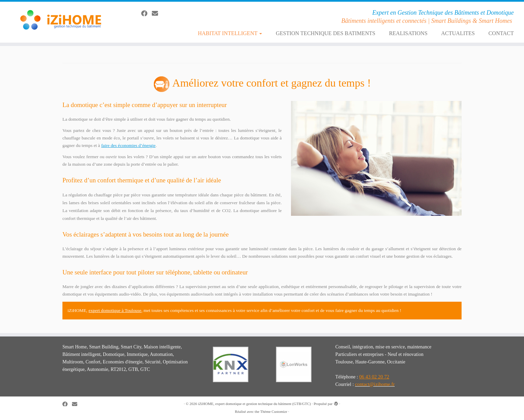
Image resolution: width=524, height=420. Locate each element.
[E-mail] (157, 14)
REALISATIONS (408, 33)
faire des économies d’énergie (128, 145)
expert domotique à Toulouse (115, 310)
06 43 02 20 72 (374, 377)
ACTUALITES (458, 33)
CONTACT (501, 33)
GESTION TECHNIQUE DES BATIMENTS (325, 33)
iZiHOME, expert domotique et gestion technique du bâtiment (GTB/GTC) (254, 404)
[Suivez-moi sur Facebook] (147, 14)
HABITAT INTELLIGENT (230, 33)
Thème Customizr (274, 411)
